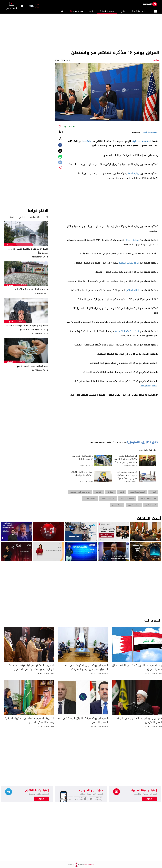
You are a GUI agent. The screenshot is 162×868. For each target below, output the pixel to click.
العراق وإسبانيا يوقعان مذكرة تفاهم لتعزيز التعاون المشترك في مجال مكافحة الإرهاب (126, 461)
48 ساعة (35, 217)
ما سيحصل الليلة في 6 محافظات (32, 289)
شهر (12, 217)
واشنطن (86, 141)
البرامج (123, 11)
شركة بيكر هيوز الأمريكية (127, 331)
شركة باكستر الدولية (129, 263)
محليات (10, 245)
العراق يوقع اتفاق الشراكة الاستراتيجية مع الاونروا (82, 474)
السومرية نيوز (107, 11)
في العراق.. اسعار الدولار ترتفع (32, 366)
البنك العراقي (132, 290)
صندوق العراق (132, 240)
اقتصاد (10, 362)
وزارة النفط (133, 173)
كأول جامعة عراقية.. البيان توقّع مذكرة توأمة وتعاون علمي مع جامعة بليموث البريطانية (127, 477)
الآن (47, 217)
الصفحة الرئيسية (139, 11)
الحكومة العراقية (142, 141)
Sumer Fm (78, 11)
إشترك (41, 799)
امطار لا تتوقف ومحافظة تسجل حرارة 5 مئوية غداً (28, 251)
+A (61, 132)
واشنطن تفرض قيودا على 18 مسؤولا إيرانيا (82, 458)
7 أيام (22, 217)
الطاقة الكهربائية (149, 386)
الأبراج (91, 11)
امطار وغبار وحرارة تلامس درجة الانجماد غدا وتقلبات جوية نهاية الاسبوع (27, 328)
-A (61, 139)
